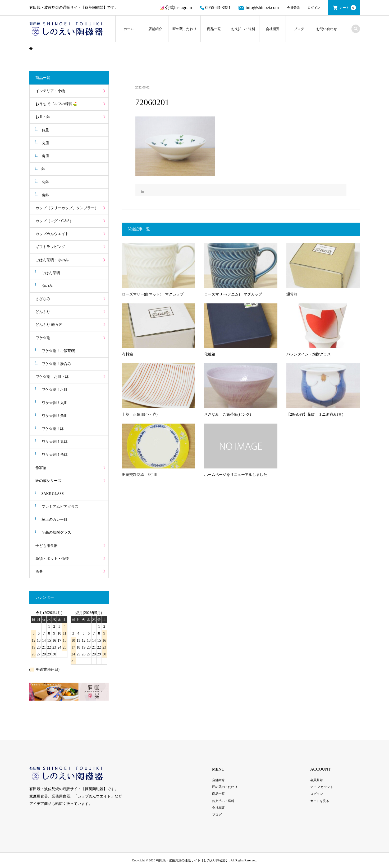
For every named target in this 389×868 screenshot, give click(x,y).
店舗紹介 (155, 29)
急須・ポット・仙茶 (52, 559)
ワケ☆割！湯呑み (56, 364)
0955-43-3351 (215, 8)
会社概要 (273, 29)
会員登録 (293, 8)
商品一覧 (214, 29)
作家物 (41, 468)
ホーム (129, 29)
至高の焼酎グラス (56, 532)
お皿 (45, 130)
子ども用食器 (47, 546)
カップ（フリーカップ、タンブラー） (67, 208)
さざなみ (43, 299)
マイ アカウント (322, 787)
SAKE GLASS (53, 494)
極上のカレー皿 (54, 520)
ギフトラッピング (50, 247)
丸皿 (45, 143)
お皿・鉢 (43, 117)
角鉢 (45, 195)
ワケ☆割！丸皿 (55, 403)
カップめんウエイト (52, 234)
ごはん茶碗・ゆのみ (52, 260)
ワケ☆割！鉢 (53, 429)
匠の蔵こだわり (184, 29)
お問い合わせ (327, 29)
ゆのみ (47, 286)
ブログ (299, 29)
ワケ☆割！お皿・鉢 (52, 377)
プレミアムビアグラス (60, 507)
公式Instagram (176, 8)
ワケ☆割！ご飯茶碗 (58, 351)
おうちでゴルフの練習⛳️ (56, 104)
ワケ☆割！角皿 (55, 416)
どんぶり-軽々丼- (50, 325)
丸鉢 (45, 182)
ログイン (314, 8)
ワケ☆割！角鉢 (55, 455)
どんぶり (43, 312)
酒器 (39, 572)
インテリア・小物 (50, 91)
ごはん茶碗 (51, 273)
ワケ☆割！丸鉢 (55, 442)
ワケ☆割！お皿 (54, 390)
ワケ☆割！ (45, 338)
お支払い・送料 (243, 29)
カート (348, 8)
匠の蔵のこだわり (225, 787)
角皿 (45, 156)
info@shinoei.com (259, 8)
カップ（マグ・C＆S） (54, 221)
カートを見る (320, 801)
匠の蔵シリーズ (48, 481)
